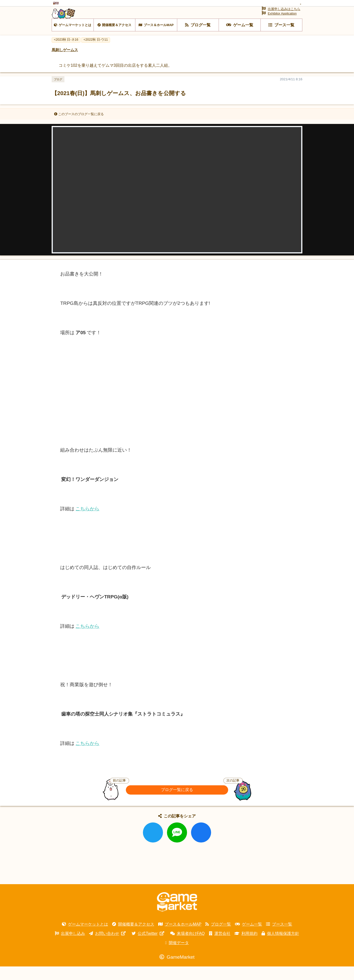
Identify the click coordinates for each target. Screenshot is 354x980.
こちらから (87, 522)
